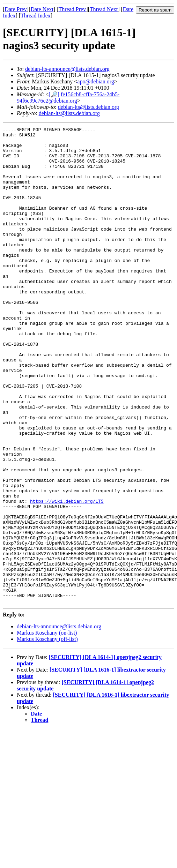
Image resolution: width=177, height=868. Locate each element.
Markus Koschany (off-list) (47, 734)
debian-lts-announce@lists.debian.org (67, 69)
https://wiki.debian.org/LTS (67, 576)
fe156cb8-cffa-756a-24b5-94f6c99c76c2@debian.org (68, 98)
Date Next (42, 9)
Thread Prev (72, 9)
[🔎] (54, 94)
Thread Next (104, 9)
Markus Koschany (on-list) (47, 728)
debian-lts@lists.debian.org (88, 107)
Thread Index (36, 16)
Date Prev (16, 9)
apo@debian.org (96, 81)
